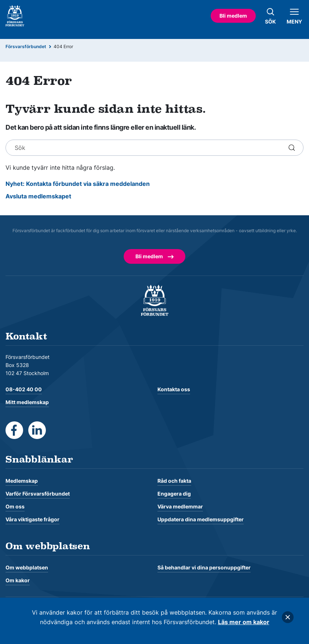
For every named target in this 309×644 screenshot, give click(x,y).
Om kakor (18, 580)
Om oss (15, 506)
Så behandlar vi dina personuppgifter (204, 567)
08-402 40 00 (24, 389)
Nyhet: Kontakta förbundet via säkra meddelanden (78, 184)
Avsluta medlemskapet (38, 196)
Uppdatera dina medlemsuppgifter (201, 519)
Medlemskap (22, 481)
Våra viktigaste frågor (32, 519)
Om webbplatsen (27, 567)
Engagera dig (174, 494)
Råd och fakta (174, 481)
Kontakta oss (174, 389)
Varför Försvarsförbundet (38, 494)
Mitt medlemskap (27, 402)
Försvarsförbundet (26, 46)
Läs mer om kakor (244, 622)
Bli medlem (233, 16)
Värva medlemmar (180, 506)
